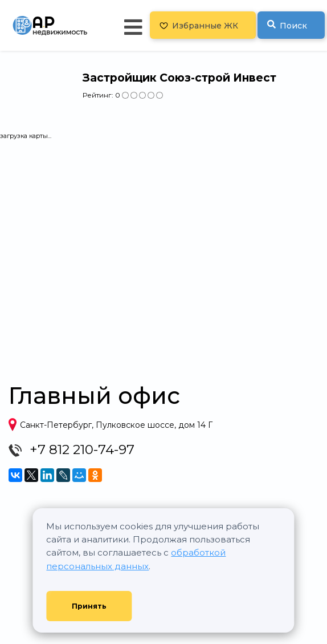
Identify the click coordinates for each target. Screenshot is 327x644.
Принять (89, 606)
